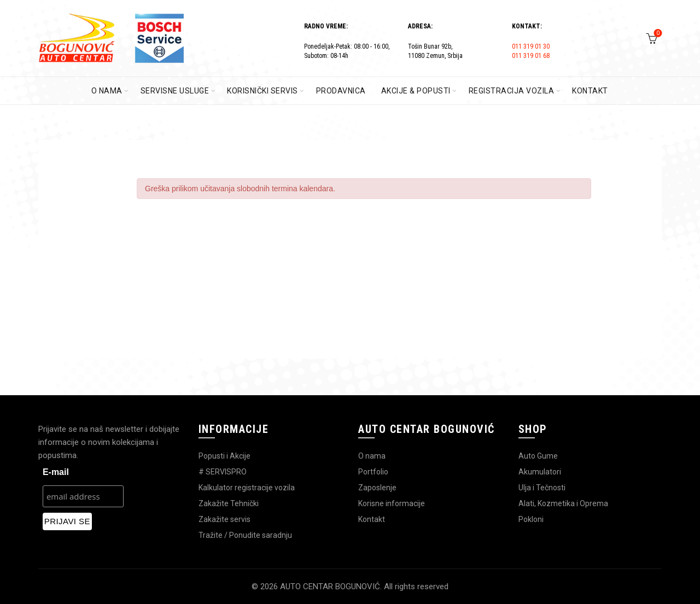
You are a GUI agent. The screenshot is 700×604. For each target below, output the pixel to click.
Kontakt (372, 519)
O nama (372, 456)
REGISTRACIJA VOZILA (512, 91)
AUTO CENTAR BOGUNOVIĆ (330, 587)
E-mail (56, 472)
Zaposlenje (377, 488)
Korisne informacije (392, 503)
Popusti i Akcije (224, 456)
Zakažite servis (224, 519)
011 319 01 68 (531, 56)
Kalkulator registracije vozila (247, 488)
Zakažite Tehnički (229, 503)
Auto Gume (538, 456)
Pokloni (531, 519)
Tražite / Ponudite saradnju (245, 535)
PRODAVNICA (341, 91)
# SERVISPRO (223, 472)
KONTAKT (590, 91)
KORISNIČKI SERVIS (262, 91)
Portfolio (373, 472)
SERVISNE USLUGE (175, 91)
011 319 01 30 (531, 46)
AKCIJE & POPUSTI (416, 91)
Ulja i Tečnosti (542, 488)
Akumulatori (540, 472)
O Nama (107, 91)
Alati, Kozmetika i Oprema (563, 503)
